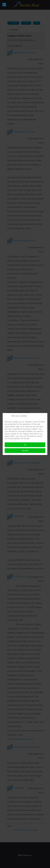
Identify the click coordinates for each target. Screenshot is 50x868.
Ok (25, 445)
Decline (25, 451)
